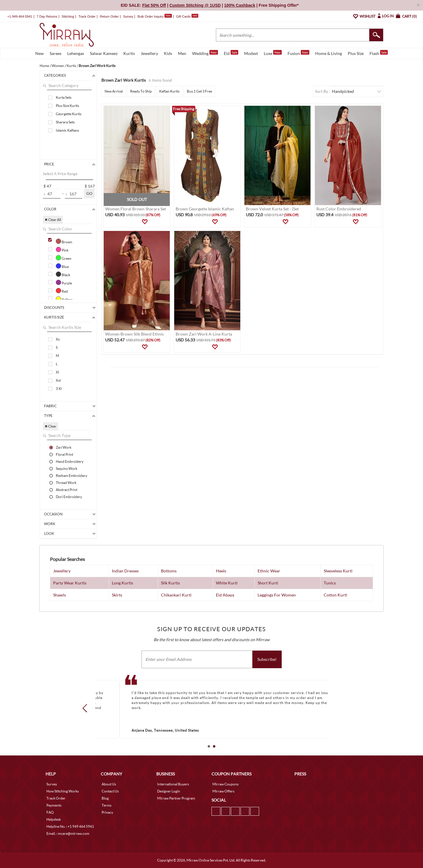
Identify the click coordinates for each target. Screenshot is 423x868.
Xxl (58, 380)
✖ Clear (51, 426)
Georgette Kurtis (69, 114)
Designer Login (169, 791)
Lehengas (76, 53)
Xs (58, 339)
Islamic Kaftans (67, 130)
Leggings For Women (277, 595)
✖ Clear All (53, 220)
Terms (106, 805)
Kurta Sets (64, 97)
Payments (54, 805)
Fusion (298, 53)
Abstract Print (67, 490)
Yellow (64, 299)
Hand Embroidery (70, 461)
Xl (57, 372)
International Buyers (173, 784)
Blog (105, 798)
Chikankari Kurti (176, 595)
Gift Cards (187, 16)
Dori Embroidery (69, 497)
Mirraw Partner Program (176, 798)
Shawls (59, 595)
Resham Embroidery (72, 475)
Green (64, 258)
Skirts (117, 595)
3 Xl (59, 389)
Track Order (87, 16)
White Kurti (227, 583)
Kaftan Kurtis (169, 91)
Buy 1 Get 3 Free (199, 91)
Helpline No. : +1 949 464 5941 (70, 826)
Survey (128, 16)
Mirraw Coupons (225, 784)
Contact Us (110, 791)
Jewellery (149, 53)
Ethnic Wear (269, 571)
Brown (64, 241)
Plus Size (356, 53)
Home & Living (329, 53)
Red (62, 291)
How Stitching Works (63, 791)
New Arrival (114, 91)
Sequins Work (67, 468)
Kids (168, 53)
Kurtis (129, 53)
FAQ (50, 812)
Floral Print (64, 454)
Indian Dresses (125, 571)
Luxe (273, 53)
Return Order (109, 16)
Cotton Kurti (335, 595)
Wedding (205, 53)
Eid (231, 53)
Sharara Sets (65, 122)
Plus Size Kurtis (67, 106)
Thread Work (66, 482)
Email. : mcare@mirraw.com (68, 833)
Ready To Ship (141, 91)
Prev (87, 708)
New (40, 53)
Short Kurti (268, 583)
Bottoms (169, 571)
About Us (109, 784)
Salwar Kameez (104, 53)
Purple (64, 282)
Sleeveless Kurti (338, 571)
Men (182, 53)
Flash (379, 53)
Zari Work (64, 447)
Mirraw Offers (223, 791)
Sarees (56, 53)
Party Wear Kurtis (70, 583)
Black (63, 274)
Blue (62, 266)
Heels (221, 571)
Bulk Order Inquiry (151, 16)
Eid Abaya (225, 595)
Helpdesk (54, 819)
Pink (62, 249)
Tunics (330, 583)
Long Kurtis (122, 583)
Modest (251, 53)
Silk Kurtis (170, 583)
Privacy (107, 812)
